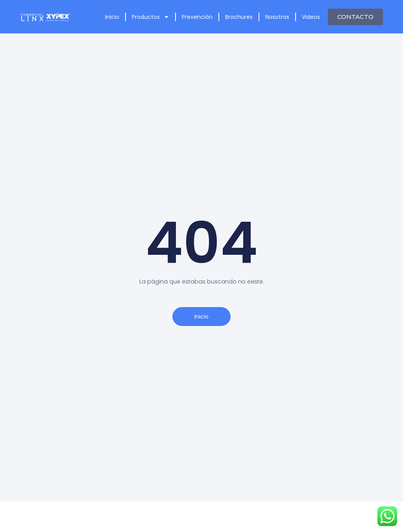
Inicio (112, 17)
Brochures (239, 17)
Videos (311, 17)
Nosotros (277, 17)
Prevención (197, 17)
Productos (151, 17)
